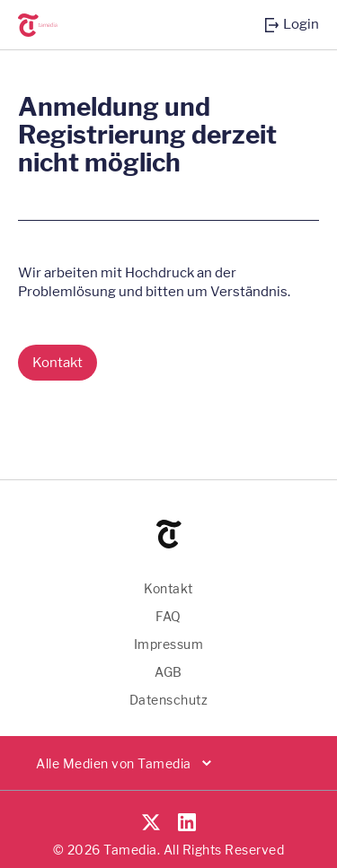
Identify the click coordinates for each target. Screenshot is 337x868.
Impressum (169, 644)
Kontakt (168, 588)
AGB (168, 672)
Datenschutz (169, 700)
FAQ (168, 616)
